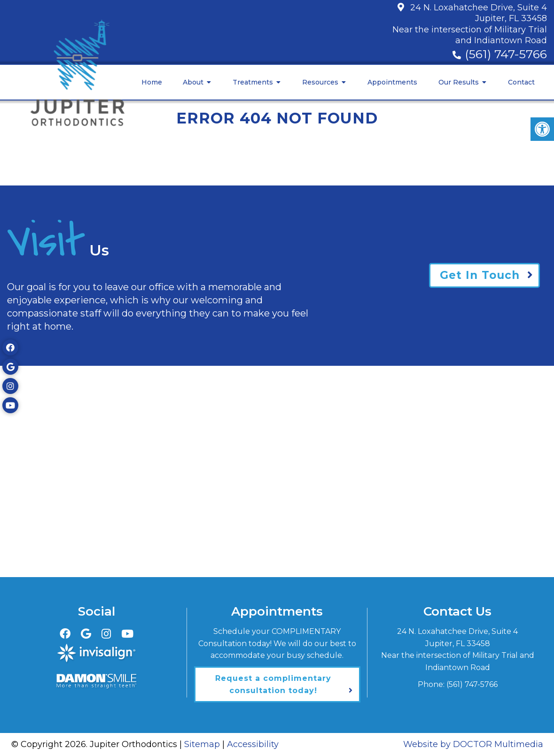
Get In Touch (480, 275)
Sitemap (202, 744)
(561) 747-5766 (506, 54)
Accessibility (253, 744)
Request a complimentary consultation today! (273, 684)
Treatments (253, 82)
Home (152, 82)
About (193, 82)
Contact (521, 82)
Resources (320, 82)
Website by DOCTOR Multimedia (473, 744)
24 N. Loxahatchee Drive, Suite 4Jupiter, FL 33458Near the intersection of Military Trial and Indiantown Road (470, 24)
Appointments (392, 82)
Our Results (459, 82)
